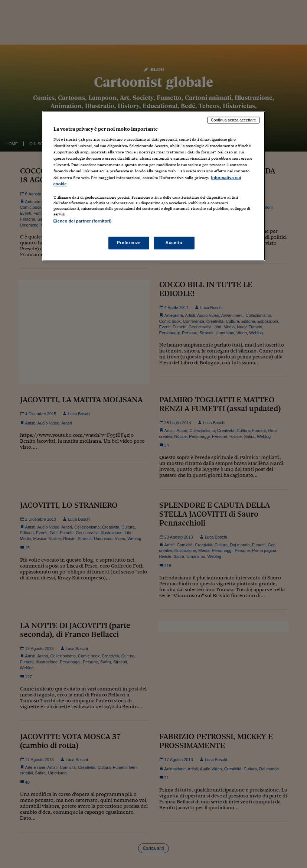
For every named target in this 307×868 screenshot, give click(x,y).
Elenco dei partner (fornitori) (83, 221)
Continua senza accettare (233, 120)
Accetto (174, 243)
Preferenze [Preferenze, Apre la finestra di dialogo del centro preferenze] (129, 243)
